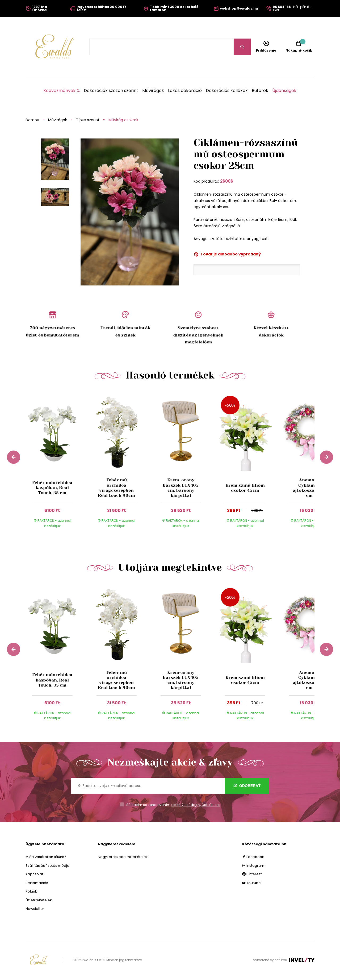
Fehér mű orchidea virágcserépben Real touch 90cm (116, 488)
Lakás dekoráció (185, 91)
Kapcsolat (34, 874)
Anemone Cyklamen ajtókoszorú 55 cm (309, 488)
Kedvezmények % (62, 91)
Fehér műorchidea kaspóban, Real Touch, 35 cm (52, 488)
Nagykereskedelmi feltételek (123, 857)
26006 (227, 181)
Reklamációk (37, 883)
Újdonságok (284, 91)
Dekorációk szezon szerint (111, 91)
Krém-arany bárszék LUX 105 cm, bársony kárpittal (181, 488)
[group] (58, 464)
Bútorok (260, 91)
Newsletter (35, 909)
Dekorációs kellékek (227, 91)
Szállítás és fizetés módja (47, 866)
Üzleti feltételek (39, 900)
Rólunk (31, 891)
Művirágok (153, 91)
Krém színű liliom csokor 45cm (245, 488)
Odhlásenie (211, 805)
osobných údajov (186, 805)
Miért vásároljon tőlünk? (46, 857)
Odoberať (247, 786)
